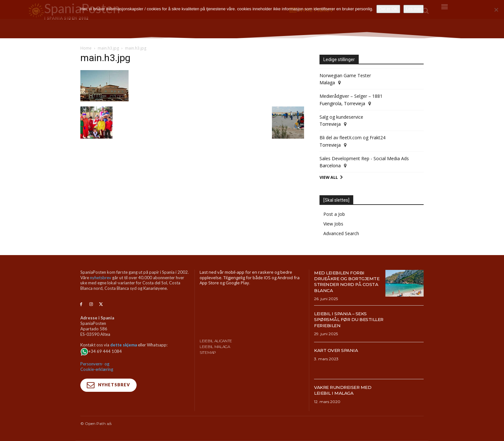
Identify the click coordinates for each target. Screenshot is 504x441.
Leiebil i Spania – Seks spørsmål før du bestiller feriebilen (344, 319)
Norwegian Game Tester (345, 75)
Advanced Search (341, 233)
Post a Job (334, 214)
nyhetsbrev (101, 278)
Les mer (414, 9)
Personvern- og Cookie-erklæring (97, 367)
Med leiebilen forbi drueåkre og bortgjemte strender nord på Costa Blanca (347, 281)
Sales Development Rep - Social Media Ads (364, 158)
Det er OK (388, 9)
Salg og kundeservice (341, 117)
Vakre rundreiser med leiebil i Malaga (347, 390)
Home (86, 48)
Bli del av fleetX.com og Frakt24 (352, 138)
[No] (496, 10)
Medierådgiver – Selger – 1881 (351, 96)
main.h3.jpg (108, 48)
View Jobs (333, 224)
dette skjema (124, 345)
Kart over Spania (339, 350)
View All (329, 177)
